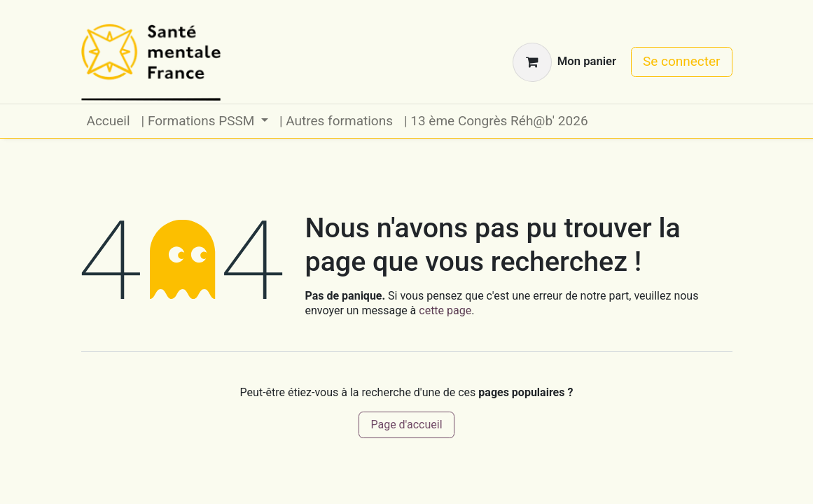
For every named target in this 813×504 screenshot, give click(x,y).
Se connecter (682, 61)
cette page (445, 310)
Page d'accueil (406, 425)
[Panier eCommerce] (564, 62)
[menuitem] (109, 121)
